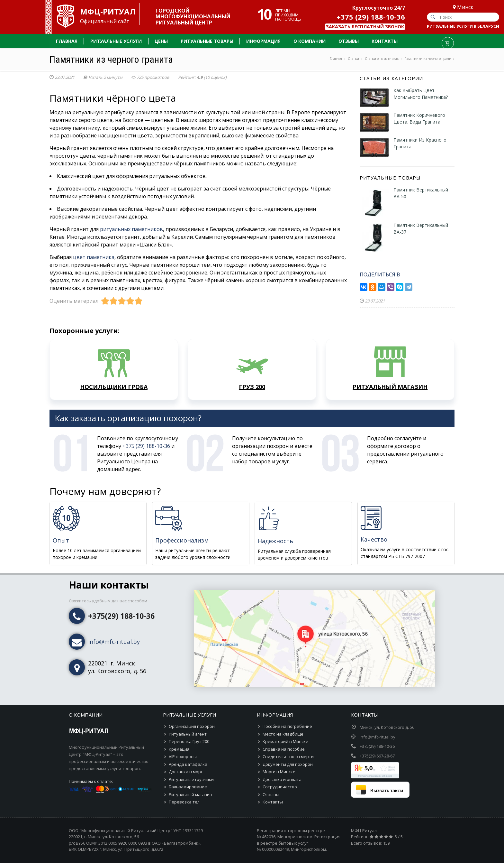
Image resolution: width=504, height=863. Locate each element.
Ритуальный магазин (190, 794)
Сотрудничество (280, 787)
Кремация (179, 749)
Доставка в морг (186, 772)
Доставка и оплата (282, 779)
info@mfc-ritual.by (114, 642)
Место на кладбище (283, 734)
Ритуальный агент (188, 734)
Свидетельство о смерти (288, 756)
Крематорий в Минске (285, 741)
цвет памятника (94, 257)
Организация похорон (192, 726)
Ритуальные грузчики (191, 779)
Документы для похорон (288, 764)
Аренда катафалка (188, 764)
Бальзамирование (188, 787)
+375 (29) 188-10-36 (371, 17)
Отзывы (271, 794)
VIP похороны (183, 756)
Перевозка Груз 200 (189, 741)
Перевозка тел (184, 802)
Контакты (273, 802)
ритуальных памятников (131, 229)
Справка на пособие (284, 749)
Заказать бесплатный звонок (365, 27)
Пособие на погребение (287, 726)
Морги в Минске (279, 772)
